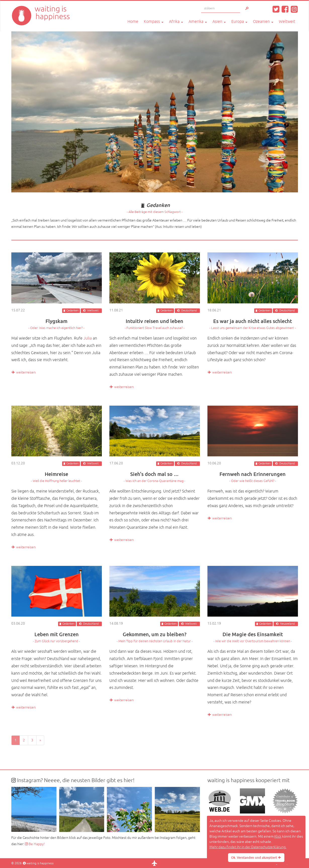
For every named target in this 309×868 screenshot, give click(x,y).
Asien (219, 22)
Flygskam (57, 324)
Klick (278, 836)
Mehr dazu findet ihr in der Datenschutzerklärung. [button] (248, 847)
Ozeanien (263, 22)
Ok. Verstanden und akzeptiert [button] (256, 858)
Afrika (176, 22)
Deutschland (189, 311)
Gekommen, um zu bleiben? (155, 637)
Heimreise (57, 477)
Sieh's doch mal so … (155, 477)
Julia (88, 338)
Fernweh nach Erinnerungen (253, 477)
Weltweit (287, 22)
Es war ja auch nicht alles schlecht (253, 324)
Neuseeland (287, 624)
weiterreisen (24, 372)
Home (133, 22)
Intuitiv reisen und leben (155, 324)
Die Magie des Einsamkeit (253, 637)
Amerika (198, 22)
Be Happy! (35, 844)
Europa (239, 22)
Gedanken (72, 311)
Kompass (154, 22)
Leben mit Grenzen (57, 637)
